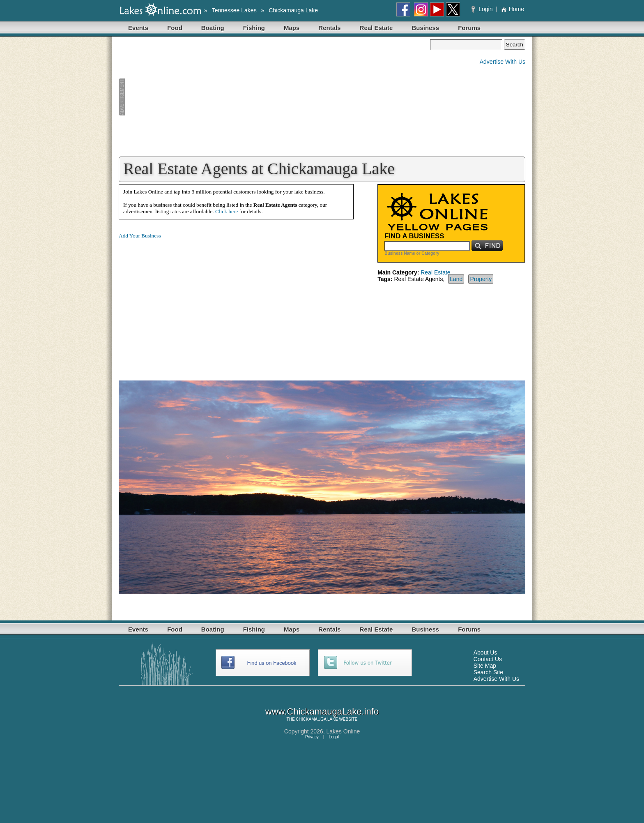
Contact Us (488, 659)
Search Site (488, 672)
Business (425, 28)
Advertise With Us (503, 62)
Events (138, 28)
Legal (334, 737)
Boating (213, 28)
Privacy (312, 737)
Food (175, 28)
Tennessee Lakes (234, 10)
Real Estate (376, 28)
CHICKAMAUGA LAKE (317, 719)
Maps (292, 28)
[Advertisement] (274, 97)
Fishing (254, 28)
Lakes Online (343, 731)
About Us (485, 652)
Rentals (329, 28)
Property (481, 279)
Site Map (485, 666)
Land (456, 279)
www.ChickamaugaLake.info (322, 711)
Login (483, 9)
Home (512, 9)
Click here (227, 211)
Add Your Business (140, 236)
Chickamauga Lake (293, 10)
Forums (469, 28)
